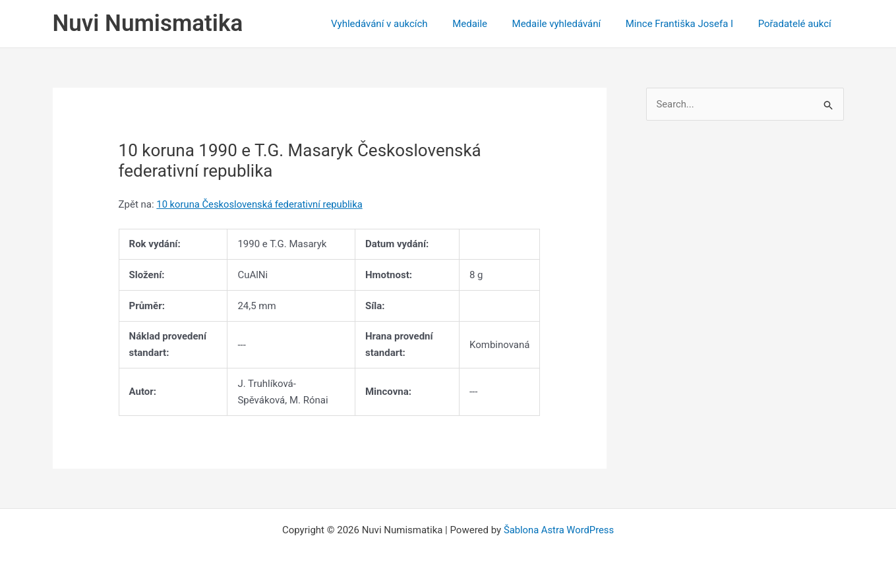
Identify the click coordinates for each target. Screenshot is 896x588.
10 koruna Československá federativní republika (261, 204)
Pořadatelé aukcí (797, 24)
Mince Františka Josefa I (687, 24)
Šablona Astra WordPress (559, 530)
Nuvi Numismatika (148, 23)
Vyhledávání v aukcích (402, 24)
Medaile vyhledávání (569, 24)
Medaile (487, 24)
